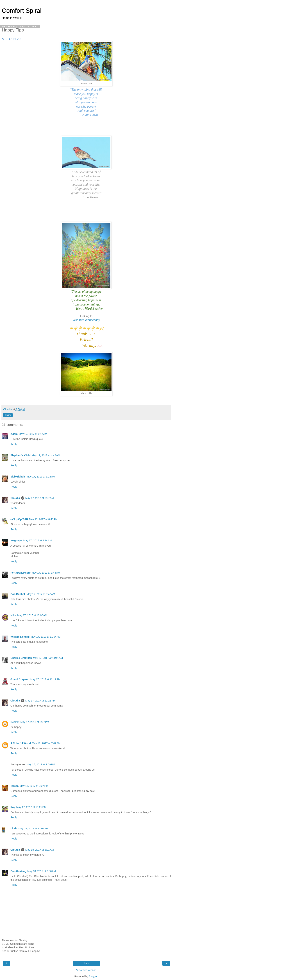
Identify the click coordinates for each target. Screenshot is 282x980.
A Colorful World (21, 743)
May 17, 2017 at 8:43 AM (43, 519)
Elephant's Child (21, 455)
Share (8, 415)
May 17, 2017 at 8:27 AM (40, 498)
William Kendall (20, 637)
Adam (14, 434)
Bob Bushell (18, 594)
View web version (86, 970)
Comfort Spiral (22, 11)
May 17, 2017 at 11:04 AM (46, 637)
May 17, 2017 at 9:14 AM (38, 540)
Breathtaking (18, 871)
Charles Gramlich (21, 658)
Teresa (14, 786)
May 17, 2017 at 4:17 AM (33, 434)
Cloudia (15, 498)
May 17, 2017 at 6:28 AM (41, 477)
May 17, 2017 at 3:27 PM (35, 722)
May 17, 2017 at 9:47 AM (41, 594)
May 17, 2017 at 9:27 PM (34, 786)
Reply (14, 444)
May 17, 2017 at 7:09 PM (41, 764)
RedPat (15, 722)
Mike (13, 615)
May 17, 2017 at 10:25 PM (31, 807)
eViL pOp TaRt (19, 519)
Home (86, 963)
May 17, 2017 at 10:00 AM (32, 615)
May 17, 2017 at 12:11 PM (45, 679)
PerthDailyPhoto (21, 573)
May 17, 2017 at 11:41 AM (48, 658)
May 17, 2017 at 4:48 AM (46, 455)
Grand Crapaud (20, 679)
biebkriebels (18, 477)
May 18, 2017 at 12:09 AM (33, 829)
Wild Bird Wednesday (86, 320)
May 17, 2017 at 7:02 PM (46, 743)
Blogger (93, 976)
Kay (13, 807)
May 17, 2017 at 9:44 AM (46, 573)
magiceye (16, 540)
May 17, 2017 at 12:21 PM (40, 701)
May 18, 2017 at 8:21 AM (40, 850)
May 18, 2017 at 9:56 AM (42, 871)
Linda (14, 829)
